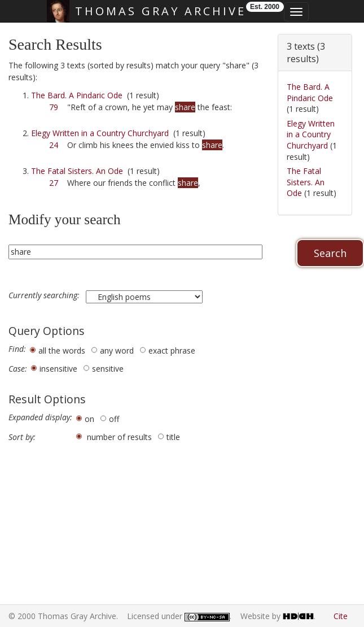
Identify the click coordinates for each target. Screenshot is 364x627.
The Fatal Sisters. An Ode (77, 171)
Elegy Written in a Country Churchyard (100, 133)
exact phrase (172, 350)
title (173, 437)
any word (117, 350)
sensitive (108, 369)
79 (54, 107)
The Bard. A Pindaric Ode (77, 95)
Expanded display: (40, 417)
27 (54, 183)
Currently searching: (45, 295)
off (114, 419)
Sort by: (22, 437)
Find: (17, 349)
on (89, 419)
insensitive (58, 369)
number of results (119, 437)
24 (54, 145)
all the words (62, 350)
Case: (18, 369)
